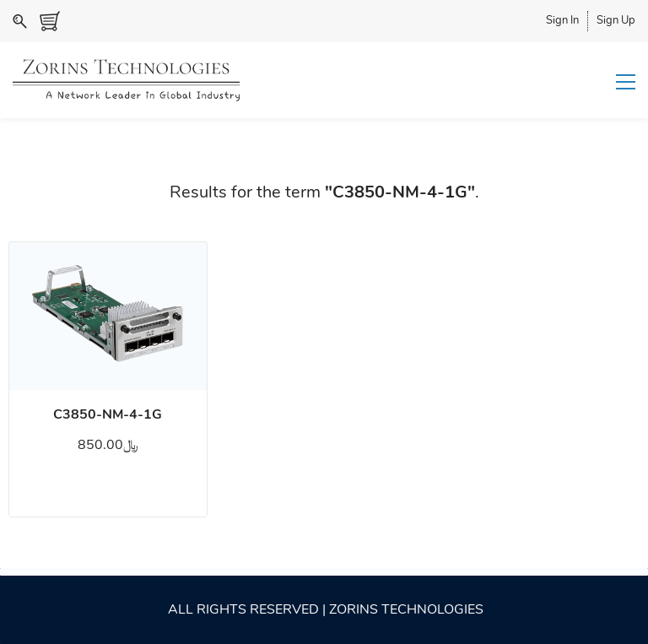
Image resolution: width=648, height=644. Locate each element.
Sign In (562, 20)
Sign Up (616, 20)
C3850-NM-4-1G (108, 414)
